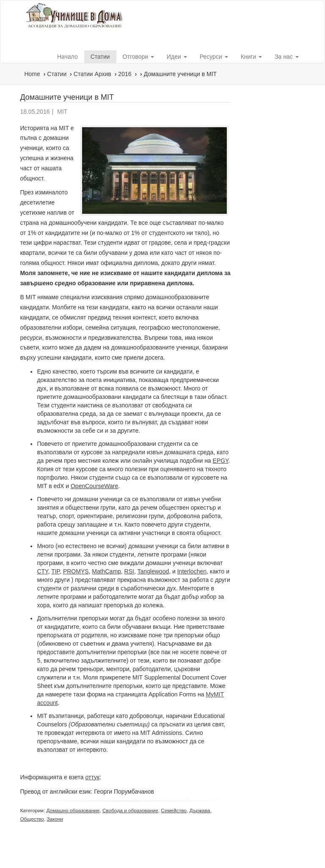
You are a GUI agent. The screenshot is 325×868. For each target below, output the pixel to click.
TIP (55, 571)
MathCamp (106, 571)
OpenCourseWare (94, 486)
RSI (129, 571)
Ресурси (214, 57)
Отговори (138, 57)
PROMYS (76, 571)
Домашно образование (73, 811)
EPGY (221, 461)
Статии (100, 57)
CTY (42, 571)
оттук (93, 777)
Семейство (174, 811)
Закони (55, 819)
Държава (200, 811)
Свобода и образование (130, 811)
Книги (252, 57)
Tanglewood (153, 571)
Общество (32, 819)
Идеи (177, 57)
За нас (287, 57)
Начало (67, 57)
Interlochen (192, 571)
